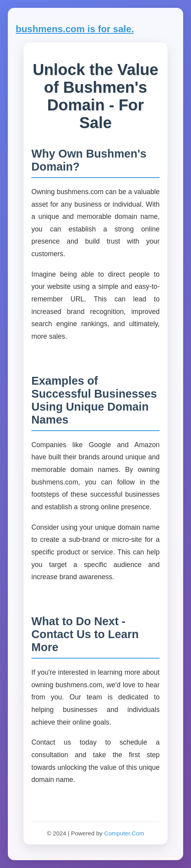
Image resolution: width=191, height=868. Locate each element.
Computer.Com (124, 833)
